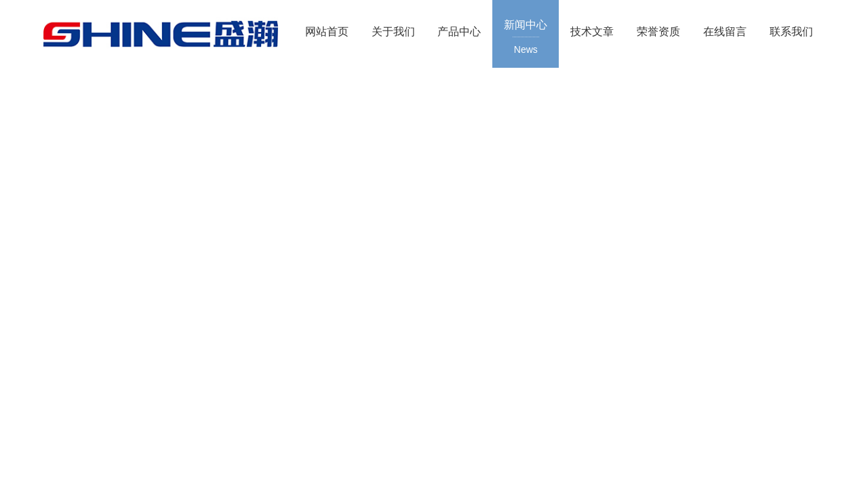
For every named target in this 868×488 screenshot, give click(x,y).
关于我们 (393, 32)
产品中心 (459, 32)
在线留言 (725, 32)
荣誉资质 (658, 32)
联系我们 (791, 32)
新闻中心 (526, 38)
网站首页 (327, 32)
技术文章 (592, 32)
